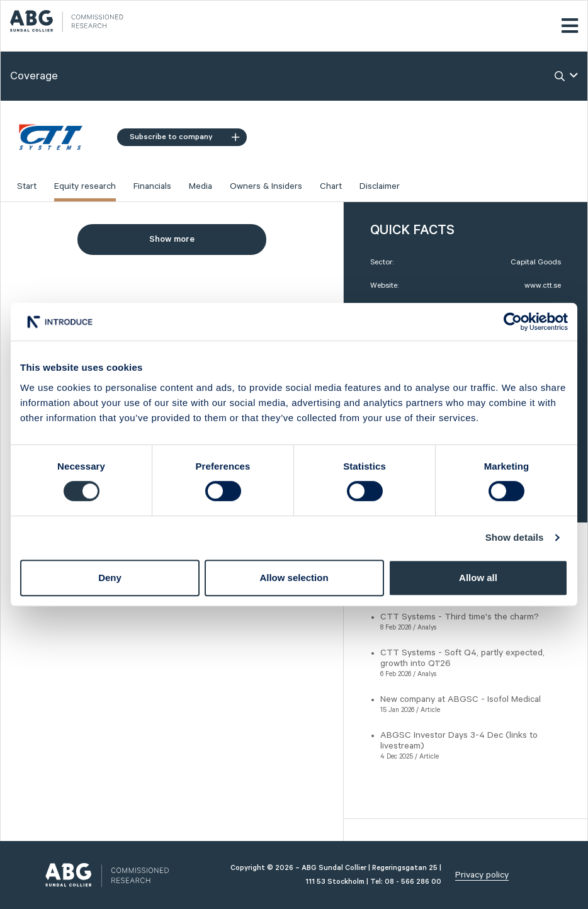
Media (201, 186)
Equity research (85, 186)
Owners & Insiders (266, 186)
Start (27, 186)
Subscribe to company (184, 137)
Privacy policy (482, 875)
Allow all (478, 578)
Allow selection (294, 578)
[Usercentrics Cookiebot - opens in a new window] (513, 322)
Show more (172, 239)
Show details (515, 537)
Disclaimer (380, 186)
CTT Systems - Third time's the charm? (460, 617)
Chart (331, 186)
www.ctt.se (543, 285)
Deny (110, 578)
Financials (152, 186)
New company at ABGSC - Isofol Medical (461, 699)
